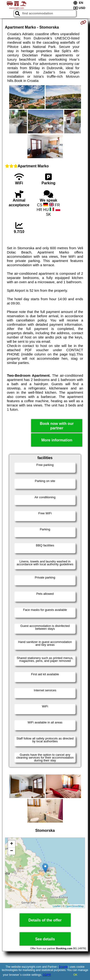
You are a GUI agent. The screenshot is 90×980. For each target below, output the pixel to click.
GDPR (47, 975)
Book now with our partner (57, 426)
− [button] (12, 851)
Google (63, 967)
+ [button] (12, 844)
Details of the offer (45, 920)
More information (57, 440)
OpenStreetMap (75, 906)
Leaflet (57, 906)
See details (45, 939)
